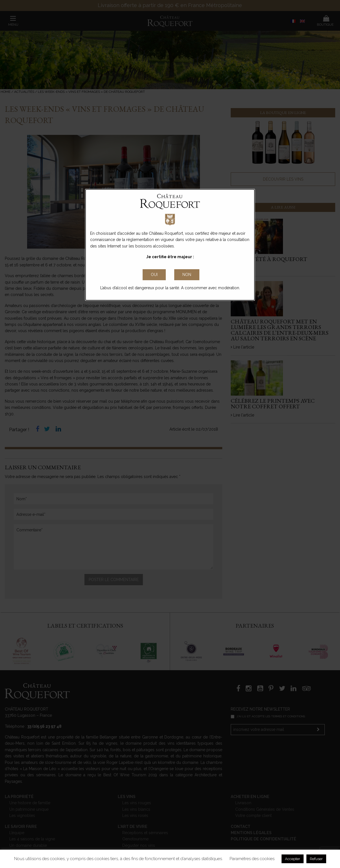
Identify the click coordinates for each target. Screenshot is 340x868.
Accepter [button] (293, 859)
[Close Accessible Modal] (154, 275)
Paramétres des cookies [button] (252, 859)
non (187, 275)
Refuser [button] (316, 859)
